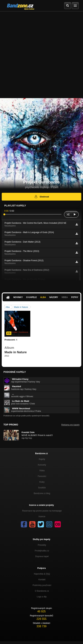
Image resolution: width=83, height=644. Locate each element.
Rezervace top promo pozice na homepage (42, 511)
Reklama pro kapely (70, 425)
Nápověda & (42, 574)
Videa (65, 297)
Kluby (42, 482)
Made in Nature (21, 307)
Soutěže (42, 488)
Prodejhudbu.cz (42, 551)
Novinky (18, 297)
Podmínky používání (42, 585)
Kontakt (42, 580)
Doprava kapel (42, 556)
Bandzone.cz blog (42, 493)
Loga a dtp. (42, 597)
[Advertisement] (41, 55)
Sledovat (42, 197)
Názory (54, 297)
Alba (43, 297)
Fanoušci (42, 476)
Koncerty (42, 465)
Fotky (75, 297)
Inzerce (42, 517)
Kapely (42, 459)
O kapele (31, 297)
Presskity (42, 545)
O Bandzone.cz (42, 591)
